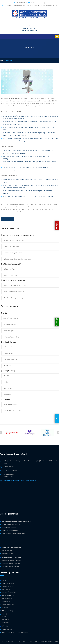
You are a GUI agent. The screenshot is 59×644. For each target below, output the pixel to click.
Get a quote (7, 219)
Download (25, 641)
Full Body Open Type (10, 275)
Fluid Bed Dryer (8, 331)
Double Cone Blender (10, 359)
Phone (57, 419)
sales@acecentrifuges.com (37, 3)
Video (19, 641)
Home (2, 61)
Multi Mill (6, 376)
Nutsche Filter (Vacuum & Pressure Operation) (19, 411)
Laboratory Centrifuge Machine (14, 240)
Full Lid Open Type (9, 269)
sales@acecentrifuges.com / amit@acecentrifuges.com (20, 481)
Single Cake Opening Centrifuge (14, 292)
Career (50, 641)
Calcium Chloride (34, 641)
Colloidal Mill (8, 388)
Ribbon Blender (8, 353)
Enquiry (57, 225)
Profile (8, 641)
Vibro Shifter (7, 395)
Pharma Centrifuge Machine (13, 253)
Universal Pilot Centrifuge (12, 246)
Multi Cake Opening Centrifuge (14, 298)
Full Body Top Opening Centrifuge (15, 285)
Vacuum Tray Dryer (10, 324)
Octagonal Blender (10, 347)
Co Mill (6, 382)
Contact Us (44, 641)
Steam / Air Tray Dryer (11, 318)
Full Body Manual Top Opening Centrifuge (17, 259)
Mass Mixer (7, 366)
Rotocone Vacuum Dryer (11, 337)
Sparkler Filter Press (10, 405)
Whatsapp (57, 322)
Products (14, 641)
